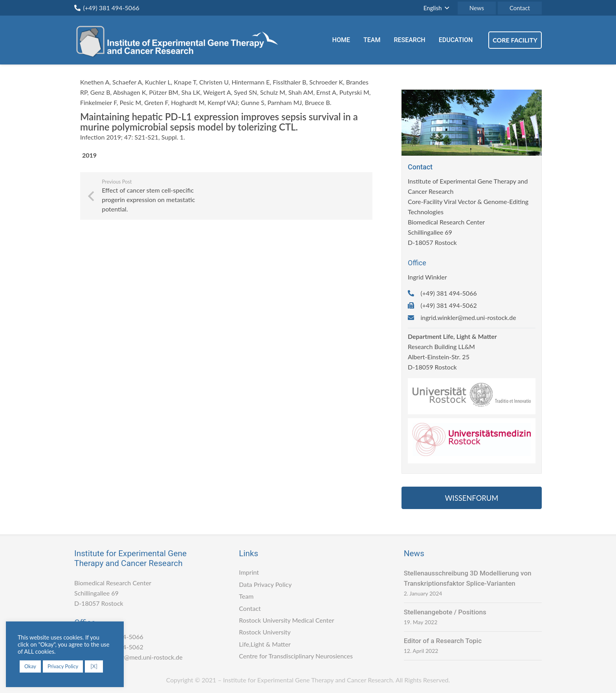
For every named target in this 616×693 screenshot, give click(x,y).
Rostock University (265, 632)
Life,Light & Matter (265, 644)
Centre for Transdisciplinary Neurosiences (296, 656)
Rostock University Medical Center (286, 620)
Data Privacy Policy (265, 584)
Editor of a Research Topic (443, 641)
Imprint (249, 572)
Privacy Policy (63, 666)
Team (246, 596)
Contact (250, 608)
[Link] (180, 40)
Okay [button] (30, 666)
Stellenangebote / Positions (445, 612)
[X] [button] (94, 666)
